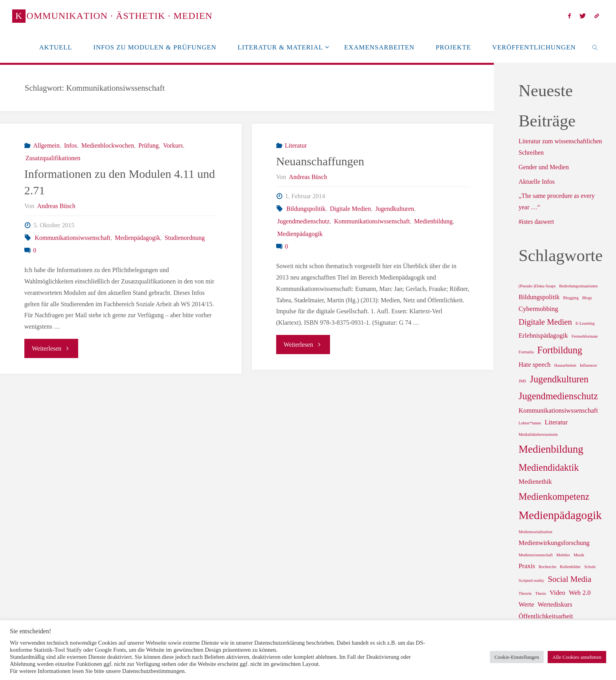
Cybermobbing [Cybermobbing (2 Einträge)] (538, 309)
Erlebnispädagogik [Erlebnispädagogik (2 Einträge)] (543, 335)
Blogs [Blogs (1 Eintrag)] (587, 298)
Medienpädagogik (137, 238)
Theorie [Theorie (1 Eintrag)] (525, 593)
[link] (595, 47)
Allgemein (46, 145)
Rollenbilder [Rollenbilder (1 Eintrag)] (570, 567)
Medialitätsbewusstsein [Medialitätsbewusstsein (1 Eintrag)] (538, 434)
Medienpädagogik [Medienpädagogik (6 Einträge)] (560, 515)
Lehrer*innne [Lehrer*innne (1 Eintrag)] (530, 423)
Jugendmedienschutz (303, 221)
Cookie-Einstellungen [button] (517, 657)
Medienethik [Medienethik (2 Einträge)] (535, 482)
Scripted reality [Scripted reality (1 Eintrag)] (531, 580)
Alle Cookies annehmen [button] (577, 657)
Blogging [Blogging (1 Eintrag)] (571, 298)
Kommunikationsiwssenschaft (72, 238)
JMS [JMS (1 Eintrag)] (522, 381)
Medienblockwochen (108, 145)
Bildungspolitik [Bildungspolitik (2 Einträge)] (539, 297)
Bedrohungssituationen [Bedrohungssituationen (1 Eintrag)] (578, 286)
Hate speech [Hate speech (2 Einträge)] (534, 365)
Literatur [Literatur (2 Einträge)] (556, 422)
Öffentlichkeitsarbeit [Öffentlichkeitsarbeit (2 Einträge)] (546, 616)
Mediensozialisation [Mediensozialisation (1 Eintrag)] (535, 532)
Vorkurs (173, 145)
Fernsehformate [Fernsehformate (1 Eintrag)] (585, 336)
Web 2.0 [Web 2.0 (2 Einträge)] (580, 593)
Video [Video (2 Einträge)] (557, 593)
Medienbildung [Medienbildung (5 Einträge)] (551, 449)
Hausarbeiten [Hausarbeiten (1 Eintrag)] (565, 365)
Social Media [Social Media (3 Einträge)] (569, 579)
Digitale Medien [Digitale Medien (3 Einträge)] (545, 322)
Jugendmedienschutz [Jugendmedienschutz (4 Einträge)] (558, 396)
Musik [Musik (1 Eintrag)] (579, 555)
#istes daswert (536, 222)
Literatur (296, 145)
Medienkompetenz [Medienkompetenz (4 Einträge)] (554, 496)
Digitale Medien (350, 209)
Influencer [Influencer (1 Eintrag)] (588, 365)
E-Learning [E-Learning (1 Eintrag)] (585, 323)
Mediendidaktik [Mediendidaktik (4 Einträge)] (549, 467)
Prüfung (148, 145)
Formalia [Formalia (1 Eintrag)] (526, 352)
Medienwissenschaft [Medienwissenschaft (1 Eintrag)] (536, 555)
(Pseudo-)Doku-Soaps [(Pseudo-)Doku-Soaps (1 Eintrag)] (537, 286)
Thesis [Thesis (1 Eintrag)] (541, 593)
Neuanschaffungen (320, 161)
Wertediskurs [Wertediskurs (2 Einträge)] (555, 604)
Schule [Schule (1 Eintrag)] (590, 567)
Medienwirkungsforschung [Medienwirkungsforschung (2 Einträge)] (554, 543)
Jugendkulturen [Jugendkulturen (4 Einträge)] (559, 379)
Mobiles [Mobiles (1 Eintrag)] (563, 555)
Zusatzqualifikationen (53, 158)
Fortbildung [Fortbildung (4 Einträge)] (559, 350)
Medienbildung (433, 221)
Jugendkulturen (395, 209)
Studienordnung (185, 238)
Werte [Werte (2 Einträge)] (526, 604)
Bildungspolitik (306, 209)
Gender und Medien (544, 167)
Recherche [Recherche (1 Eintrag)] (547, 567)
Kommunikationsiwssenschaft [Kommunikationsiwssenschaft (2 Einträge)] (558, 410)
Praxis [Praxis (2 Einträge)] (527, 566)
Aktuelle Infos (537, 182)
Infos (71, 145)
